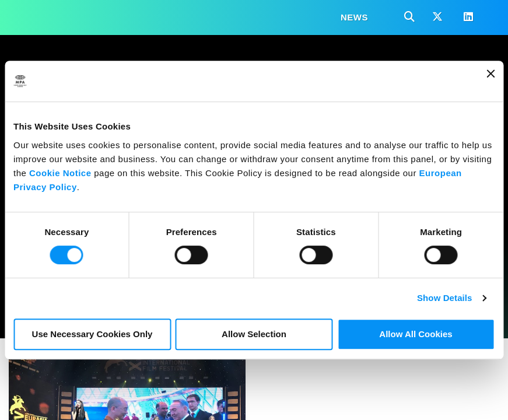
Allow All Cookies (416, 334)
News (354, 17)
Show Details (445, 298)
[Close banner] (491, 81)
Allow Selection (254, 334)
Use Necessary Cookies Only (92, 334)
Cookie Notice (60, 173)
